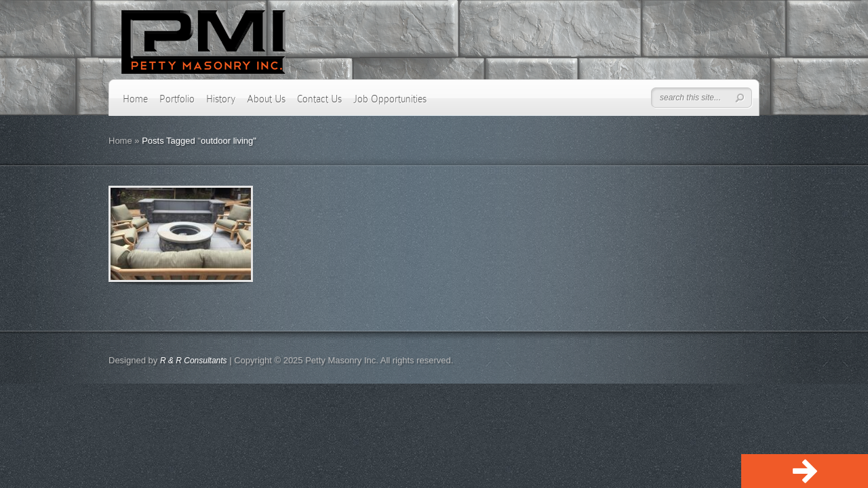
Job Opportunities (390, 99)
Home (135, 99)
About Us (266, 99)
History (221, 99)
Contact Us (319, 99)
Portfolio (177, 99)
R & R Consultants (194, 361)
